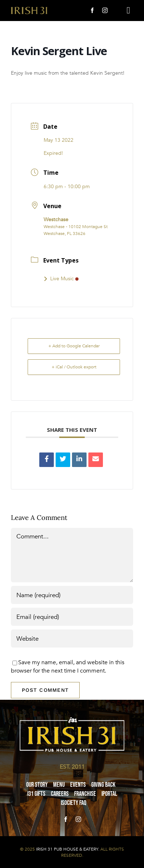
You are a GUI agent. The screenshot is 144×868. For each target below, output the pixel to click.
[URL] (72, 638)
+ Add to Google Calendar (74, 346)
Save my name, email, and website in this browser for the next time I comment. (68, 666)
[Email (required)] (72, 617)
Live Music (61, 279)
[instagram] (105, 10)
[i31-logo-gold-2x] (29, 10)
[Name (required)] (72, 595)
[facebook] (92, 10)
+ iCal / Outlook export (74, 367)
